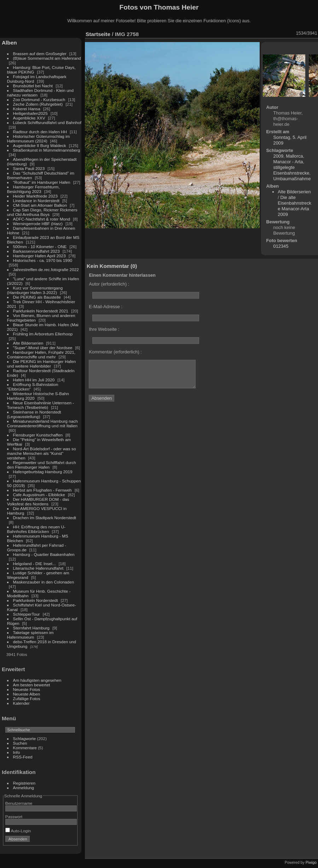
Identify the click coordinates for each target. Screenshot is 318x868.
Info (17, 752)
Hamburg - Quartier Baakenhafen (44, 554)
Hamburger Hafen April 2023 (39, 256)
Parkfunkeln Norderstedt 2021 (41, 311)
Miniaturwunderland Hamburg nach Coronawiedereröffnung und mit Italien (42, 423)
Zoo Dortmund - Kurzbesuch (39, 99)
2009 (278, 156)
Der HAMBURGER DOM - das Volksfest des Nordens (38, 502)
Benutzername (19, 803)
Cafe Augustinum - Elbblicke (39, 495)
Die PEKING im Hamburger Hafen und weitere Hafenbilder (42, 364)
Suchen (20, 743)
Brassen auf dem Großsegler (40, 54)
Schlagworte (25, 738)
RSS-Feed (23, 757)
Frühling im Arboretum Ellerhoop (43, 334)
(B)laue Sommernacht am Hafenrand (47, 58)
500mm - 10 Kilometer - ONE (40, 247)
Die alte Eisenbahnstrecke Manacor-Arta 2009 (294, 206)
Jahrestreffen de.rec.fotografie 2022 (46, 269)
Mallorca (294, 156)
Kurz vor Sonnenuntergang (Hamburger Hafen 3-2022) (35, 290)
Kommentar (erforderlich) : (115, 352)
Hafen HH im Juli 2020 (34, 380)
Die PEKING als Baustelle (37, 297)
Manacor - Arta (288, 162)
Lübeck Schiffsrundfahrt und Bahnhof (47, 122)
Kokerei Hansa (27, 109)
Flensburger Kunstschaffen (38, 435)
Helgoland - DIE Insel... (34, 564)
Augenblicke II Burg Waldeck (40, 145)
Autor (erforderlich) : (109, 284)
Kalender (21, 703)
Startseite (98, 34)
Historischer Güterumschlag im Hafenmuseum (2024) (39, 139)
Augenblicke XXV (29, 118)
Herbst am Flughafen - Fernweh (43, 490)
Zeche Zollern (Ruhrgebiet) (38, 104)
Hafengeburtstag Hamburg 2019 (43, 472)
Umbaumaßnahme (292, 179)
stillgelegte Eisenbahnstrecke (291, 170)
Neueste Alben (27, 694)
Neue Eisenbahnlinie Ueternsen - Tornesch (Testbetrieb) (41, 405)
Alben (9, 43)
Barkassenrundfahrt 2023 (36, 251)
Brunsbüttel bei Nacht (33, 86)
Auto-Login (18, 831)
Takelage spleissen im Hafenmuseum (30, 635)
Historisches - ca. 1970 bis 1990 (43, 260)
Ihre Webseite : (104, 329)
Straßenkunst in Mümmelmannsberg (47, 150)
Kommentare (25, 748)
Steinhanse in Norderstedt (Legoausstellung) (34, 414)
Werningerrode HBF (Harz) (38, 224)
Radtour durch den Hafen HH (40, 132)
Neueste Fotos (27, 689)
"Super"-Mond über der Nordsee (43, 348)
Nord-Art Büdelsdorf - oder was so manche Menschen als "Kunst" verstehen (42, 453)
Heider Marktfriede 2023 (35, 196)
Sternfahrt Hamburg (31, 628)
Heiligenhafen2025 (30, 113)
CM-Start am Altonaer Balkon (40, 205)
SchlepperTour (27, 614)
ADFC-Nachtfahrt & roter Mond (42, 219)
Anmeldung (24, 788)
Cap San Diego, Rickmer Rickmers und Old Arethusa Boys (42, 212)
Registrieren (24, 783)
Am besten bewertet (32, 685)
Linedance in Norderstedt (36, 201)
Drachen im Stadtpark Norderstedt (45, 518)
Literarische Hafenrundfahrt (38, 568)
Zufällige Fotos (27, 699)
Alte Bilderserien (28, 343)
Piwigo (311, 862)
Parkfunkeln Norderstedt (36, 600)
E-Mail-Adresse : (106, 307)
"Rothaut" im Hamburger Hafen (42, 182)
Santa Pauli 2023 (29, 168)
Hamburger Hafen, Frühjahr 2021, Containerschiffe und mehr (41, 354)
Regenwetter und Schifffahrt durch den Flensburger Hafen (42, 465)
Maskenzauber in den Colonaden (44, 582)
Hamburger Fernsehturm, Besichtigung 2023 (33, 189)
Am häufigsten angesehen (37, 680)
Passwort (14, 817)
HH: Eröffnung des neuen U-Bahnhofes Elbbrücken (36, 529)
